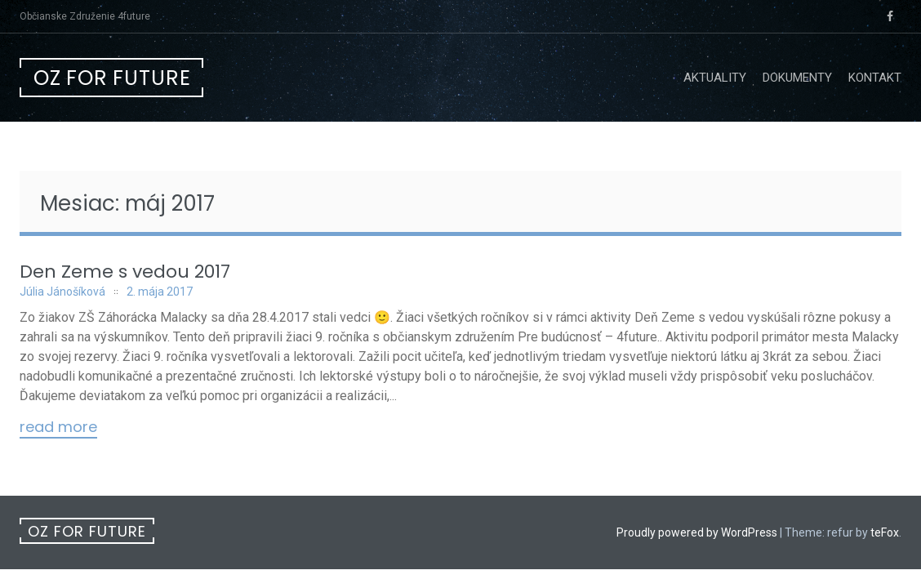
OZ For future (112, 78)
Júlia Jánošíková (62, 292)
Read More (58, 428)
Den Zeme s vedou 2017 (125, 272)
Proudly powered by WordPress (697, 532)
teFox (885, 532)
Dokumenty (797, 78)
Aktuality (715, 78)
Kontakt (875, 78)
